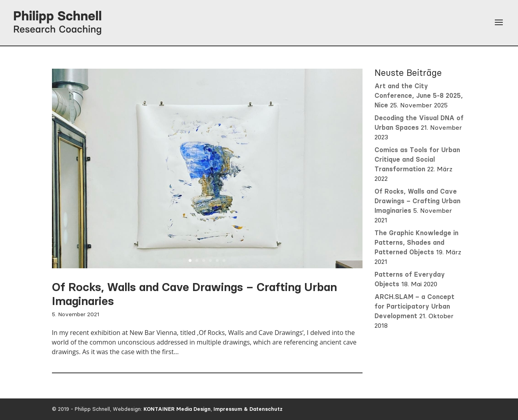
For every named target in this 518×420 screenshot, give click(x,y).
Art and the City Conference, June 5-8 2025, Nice (419, 96)
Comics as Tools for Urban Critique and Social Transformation (417, 159)
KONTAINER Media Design (177, 409)
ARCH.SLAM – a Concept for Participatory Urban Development (414, 306)
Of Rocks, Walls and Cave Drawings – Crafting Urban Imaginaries (417, 201)
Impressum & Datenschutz (248, 409)
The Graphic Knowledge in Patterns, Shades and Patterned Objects (416, 243)
